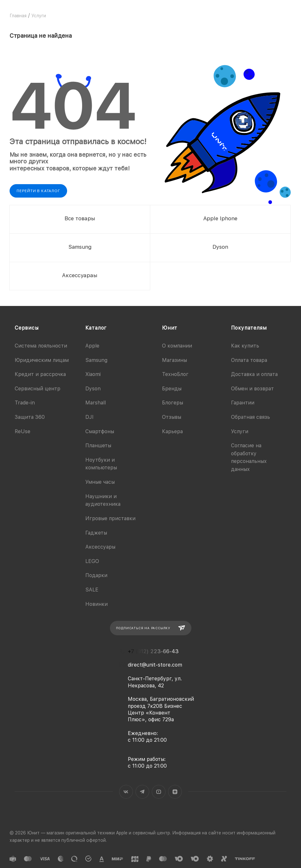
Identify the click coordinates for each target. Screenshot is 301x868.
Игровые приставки (110, 518)
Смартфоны (100, 431)
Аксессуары (100, 547)
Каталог (96, 328)
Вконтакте (126, 792)
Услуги (240, 431)
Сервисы (27, 328)
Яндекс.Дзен (175, 792)
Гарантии (243, 403)
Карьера (172, 431)
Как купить (245, 346)
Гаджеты (96, 533)
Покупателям (249, 328)
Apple (92, 346)
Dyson (93, 389)
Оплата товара (249, 360)
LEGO (92, 561)
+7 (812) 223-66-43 (153, 651)
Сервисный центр (38, 389)
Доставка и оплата (254, 374)
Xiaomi (93, 374)
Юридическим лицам (42, 360)
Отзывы (172, 417)
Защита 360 (30, 417)
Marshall (96, 403)
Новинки (96, 604)
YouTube (159, 792)
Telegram (142, 792)
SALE (92, 590)
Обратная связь (251, 417)
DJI (89, 417)
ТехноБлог (175, 374)
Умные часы (100, 482)
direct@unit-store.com (155, 665)
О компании (177, 346)
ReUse (23, 431)
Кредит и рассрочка (40, 374)
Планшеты (98, 446)
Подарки (96, 575)
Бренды (172, 389)
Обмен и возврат (252, 389)
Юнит (170, 328)
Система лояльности (41, 346)
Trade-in (25, 403)
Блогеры (173, 403)
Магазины (174, 360)
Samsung (96, 360)
